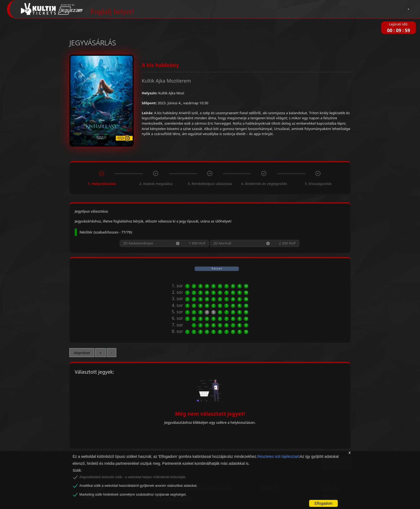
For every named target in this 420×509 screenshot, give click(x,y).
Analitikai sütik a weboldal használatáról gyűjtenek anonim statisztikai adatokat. (138, 486)
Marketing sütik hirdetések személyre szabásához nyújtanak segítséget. (133, 495)
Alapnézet (82, 353)
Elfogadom (323, 503)
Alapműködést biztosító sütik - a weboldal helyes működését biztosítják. (133, 477)
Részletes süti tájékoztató (278, 456)
